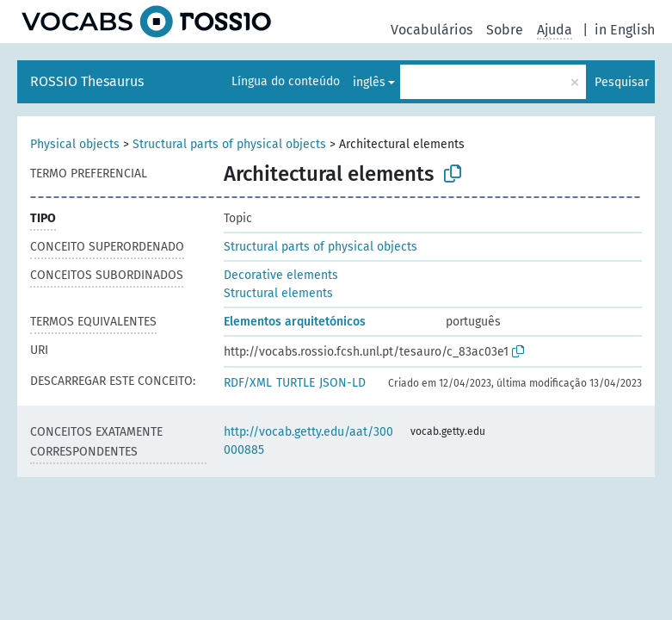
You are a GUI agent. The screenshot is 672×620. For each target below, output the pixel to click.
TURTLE (296, 383)
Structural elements (278, 293)
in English (625, 30)
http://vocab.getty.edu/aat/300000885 (308, 441)
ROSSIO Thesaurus (87, 81)
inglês (369, 82)
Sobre (505, 30)
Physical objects (75, 144)
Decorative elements (281, 275)
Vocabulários (432, 30)
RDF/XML (248, 383)
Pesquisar (622, 82)
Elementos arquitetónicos (295, 322)
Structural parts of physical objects (229, 144)
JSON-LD (342, 383)
